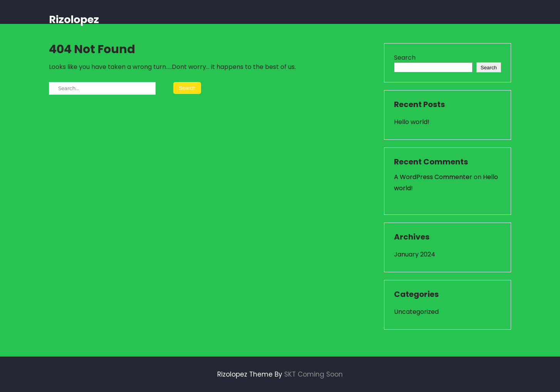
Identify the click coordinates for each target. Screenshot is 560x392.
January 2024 (415, 254)
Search (405, 58)
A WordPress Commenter (433, 177)
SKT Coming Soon (314, 374)
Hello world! (412, 122)
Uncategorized (416, 312)
